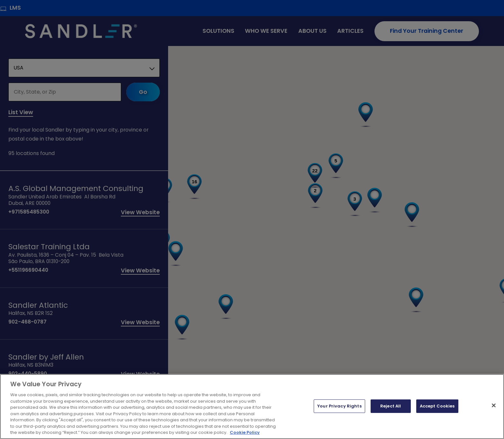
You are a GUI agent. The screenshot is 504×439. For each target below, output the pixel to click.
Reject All (391, 406)
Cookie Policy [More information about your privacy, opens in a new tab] (245, 432)
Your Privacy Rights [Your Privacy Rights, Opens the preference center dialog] (339, 406)
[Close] (494, 406)
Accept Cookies (437, 406)
